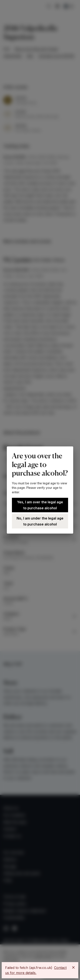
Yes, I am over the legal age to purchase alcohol (40, 505)
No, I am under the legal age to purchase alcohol (40, 521)
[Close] (73, 967)
